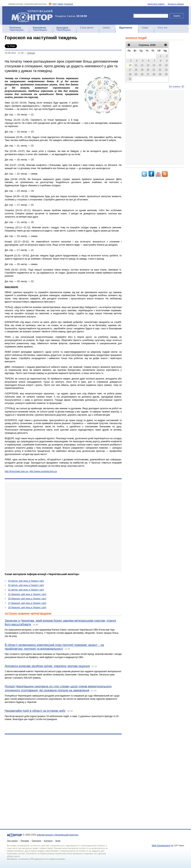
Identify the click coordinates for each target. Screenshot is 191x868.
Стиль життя (87, 28)
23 (166, 70)
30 (166, 74)
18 (136, 70)
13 (148, 65)
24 (130, 74)
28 (154, 74)
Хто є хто (163, 28)
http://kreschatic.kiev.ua (16, 471)
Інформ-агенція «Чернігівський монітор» (33, 15)
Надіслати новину (156, 4)
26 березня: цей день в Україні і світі (27, 608)
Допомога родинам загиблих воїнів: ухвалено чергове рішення (47, 666)
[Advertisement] (45, 527)
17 (130, 70)
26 (142, 74)
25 (136, 74)
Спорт (145, 28)
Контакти (48, 841)
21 (154, 70)
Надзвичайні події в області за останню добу (35, 711)
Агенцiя (31, 53)
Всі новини (175, 87)
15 (160, 65)
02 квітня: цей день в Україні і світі (26, 585)
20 (148, 70)
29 (160, 74)
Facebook (68, 4)
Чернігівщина (16, 29)
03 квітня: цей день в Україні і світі (26, 581)
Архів (58, 841)
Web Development (161, 846)
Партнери (36, 841)
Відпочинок (126, 28)
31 (130, 79)
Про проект (12, 841)
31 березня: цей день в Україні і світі (27, 594)
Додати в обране (176, 4)
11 (136, 65)
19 (142, 70)
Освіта (106, 28)
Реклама (25, 841)
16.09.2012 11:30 (14, 53)
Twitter (60, 4)
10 (130, 65)
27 (148, 74)
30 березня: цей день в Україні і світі (27, 599)
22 (160, 70)
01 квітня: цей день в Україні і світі (26, 590)
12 (142, 65)
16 (166, 65)
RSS (55, 4)
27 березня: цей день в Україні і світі (27, 603)
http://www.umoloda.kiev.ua (43, 471)
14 (154, 65)
